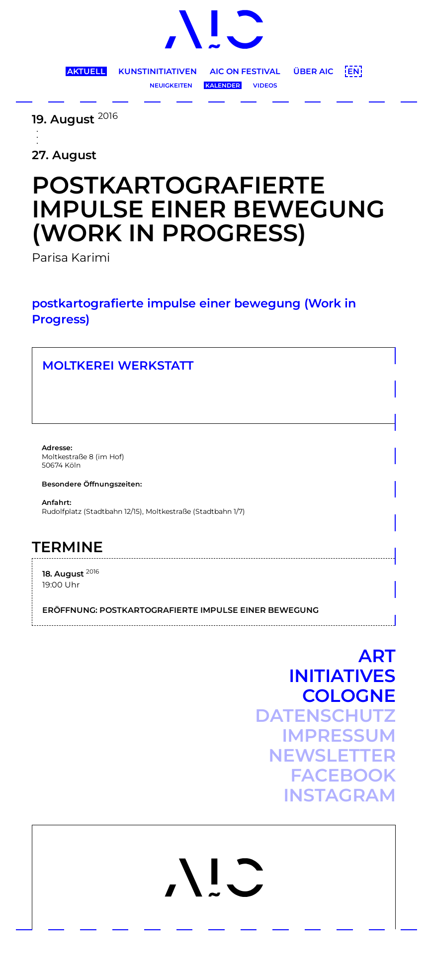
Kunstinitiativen (158, 71)
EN (353, 71)
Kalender (223, 85)
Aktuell (86, 71)
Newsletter (332, 755)
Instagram (340, 795)
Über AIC (313, 71)
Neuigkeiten (171, 85)
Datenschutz (325, 715)
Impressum (339, 735)
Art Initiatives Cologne (342, 676)
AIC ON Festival (245, 71)
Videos (265, 85)
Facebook (343, 775)
